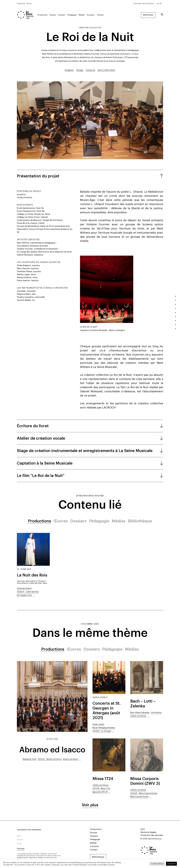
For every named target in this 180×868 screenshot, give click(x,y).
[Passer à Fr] (161, 4)
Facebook (21, 4)
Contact (100, 15)
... (34, 595)
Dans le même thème (106, 70)
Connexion (138, 4)
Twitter (29, 4)
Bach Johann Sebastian (140, 713)
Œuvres (53, 15)
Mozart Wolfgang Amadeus (104, 728)
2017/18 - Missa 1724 (101, 789)
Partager (80, 70)
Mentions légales (148, 832)
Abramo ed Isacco (52, 750)
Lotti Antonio (156, 713)
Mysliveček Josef (30, 759)
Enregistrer (69, 70)
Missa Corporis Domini (139, 797)
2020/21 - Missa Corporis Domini (144, 793)
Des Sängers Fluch (24, 595)
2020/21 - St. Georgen (102, 731)
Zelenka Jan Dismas (138, 716)
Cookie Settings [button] (157, 864)
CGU (143, 829)
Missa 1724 (103, 779)
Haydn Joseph (98, 724)
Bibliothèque (148, 15)
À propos (91, 15)
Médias (82, 15)
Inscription (150, 4)
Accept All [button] (171, 864)
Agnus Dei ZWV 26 (100, 792)
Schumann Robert (24, 588)
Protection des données (152, 835)
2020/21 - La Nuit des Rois (28, 592)
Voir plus (90, 805)
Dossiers (62, 15)
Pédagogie (72, 15)
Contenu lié (90, 70)
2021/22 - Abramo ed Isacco (50, 759)
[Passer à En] (158, 4)
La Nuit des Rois (32, 575)
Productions (42, 15)
